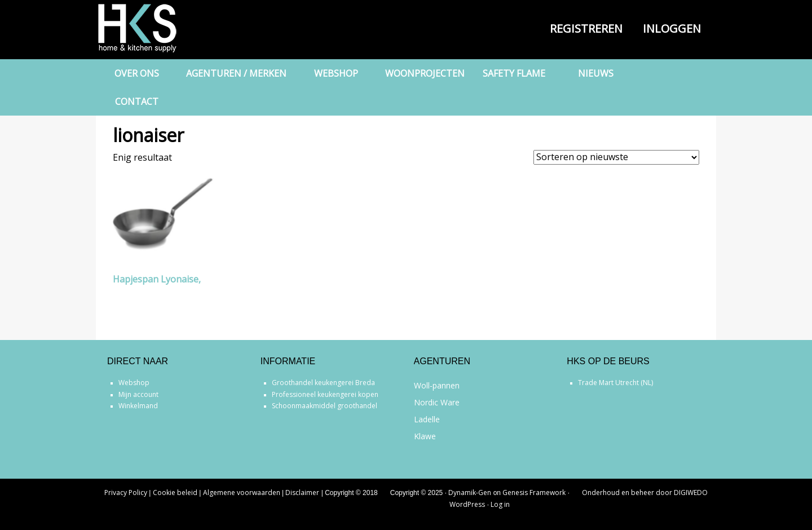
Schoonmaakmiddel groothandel (325, 406)
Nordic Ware (437, 402)
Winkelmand (138, 406)
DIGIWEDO (691, 493)
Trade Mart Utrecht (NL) (615, 383)
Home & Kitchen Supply (152, 28)
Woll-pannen (437, 385)
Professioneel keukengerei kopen (325, 394)
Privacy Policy (126, 493)
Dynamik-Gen (470, 493)
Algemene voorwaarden (242, 493)
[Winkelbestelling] (616, 157)
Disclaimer (302, 493)
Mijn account (138, 394)
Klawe (425, 436)
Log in (500, 504)
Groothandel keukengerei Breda (323, 383)
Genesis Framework (534, 493)
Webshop (134, 383)
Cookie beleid (175, 493)
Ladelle (427, 419)
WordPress (467, 504)
